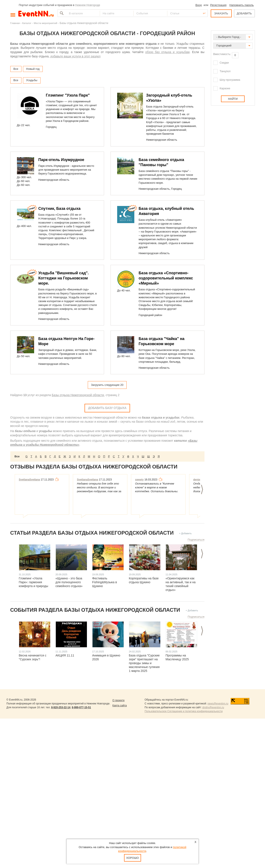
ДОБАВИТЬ (244, 13)
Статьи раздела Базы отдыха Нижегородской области (92, 533)
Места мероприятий (46, 23)
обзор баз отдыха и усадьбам (167, 52)
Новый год (33, 69)
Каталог (27, 23)
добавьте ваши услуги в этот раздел (75, 56)
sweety (139, 480)
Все (16, 69)
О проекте (119, 700)
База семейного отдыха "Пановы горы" (161, 162)
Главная (15, 23)
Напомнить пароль (242, 5)
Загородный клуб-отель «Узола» (169, 98)
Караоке (225, 88)
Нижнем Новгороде (88, 5)
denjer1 (198, 480)
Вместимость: (222, 54)
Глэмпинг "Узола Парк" (68, 95)
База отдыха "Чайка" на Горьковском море (162, 341)
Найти (61, 13)
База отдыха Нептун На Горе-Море (67, 341)
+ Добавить (185, 533)
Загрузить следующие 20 (107, 385)
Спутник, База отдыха (60, 209)
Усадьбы (32, 80)
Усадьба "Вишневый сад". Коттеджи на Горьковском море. (64, 278)
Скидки (224, 63)
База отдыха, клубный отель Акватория (166, 211)
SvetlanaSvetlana (30, 480)
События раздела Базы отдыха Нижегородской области (95, 610)
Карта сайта (120, 705)
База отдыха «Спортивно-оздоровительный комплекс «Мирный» (166, 278)
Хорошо (132, 858)
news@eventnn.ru (218, 704)
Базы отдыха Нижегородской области (78, 395)
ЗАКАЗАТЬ (221, 13)
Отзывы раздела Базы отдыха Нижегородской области (94, 467)
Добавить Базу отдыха (107, 408)
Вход (199, 5)
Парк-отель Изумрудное (61, 160)
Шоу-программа (230, 80)
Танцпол (225, 71)
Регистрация (218, 5)
